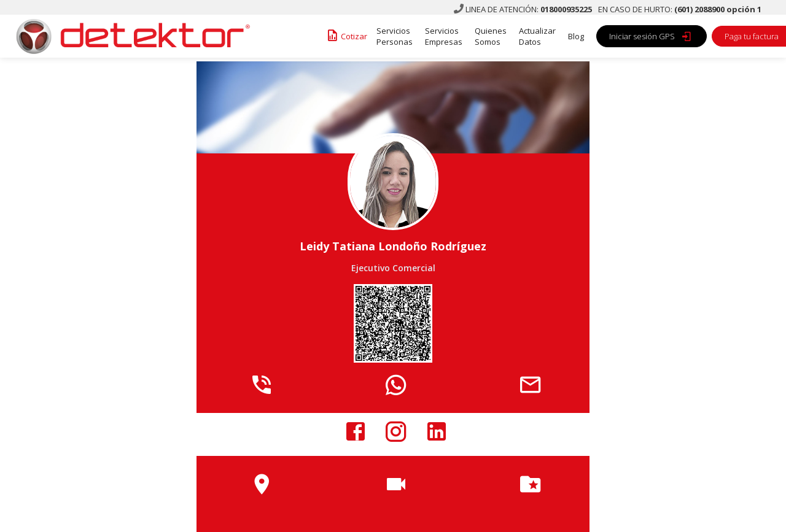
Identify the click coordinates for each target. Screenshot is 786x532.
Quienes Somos (491, 36)
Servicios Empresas (444, 36)
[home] (129, 36)
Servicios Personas (395, 36)
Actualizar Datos (537, 36)
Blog (576, 36)
